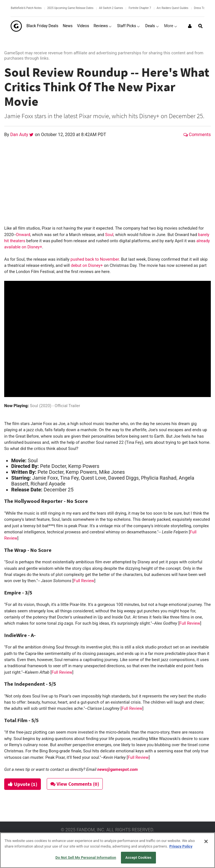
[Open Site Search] (200, 26)
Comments (197, 135)
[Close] (206, 841)
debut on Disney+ (87, 265)
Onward (23, 235)
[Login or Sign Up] (190, 26)
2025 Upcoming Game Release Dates (70, 8)
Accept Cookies (138, 858)
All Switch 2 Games (111, 8)
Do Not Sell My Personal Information (86, 858)
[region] (107, 850)
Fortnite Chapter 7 (140, 8)
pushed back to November (95, 259)
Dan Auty (20, 135)
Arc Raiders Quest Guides (173, 8)
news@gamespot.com (118, 769)
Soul (109, 235)
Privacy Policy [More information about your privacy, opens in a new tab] (181, 846)
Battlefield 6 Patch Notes (26, 8)
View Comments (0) (75, 784)
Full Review (84, 581)
